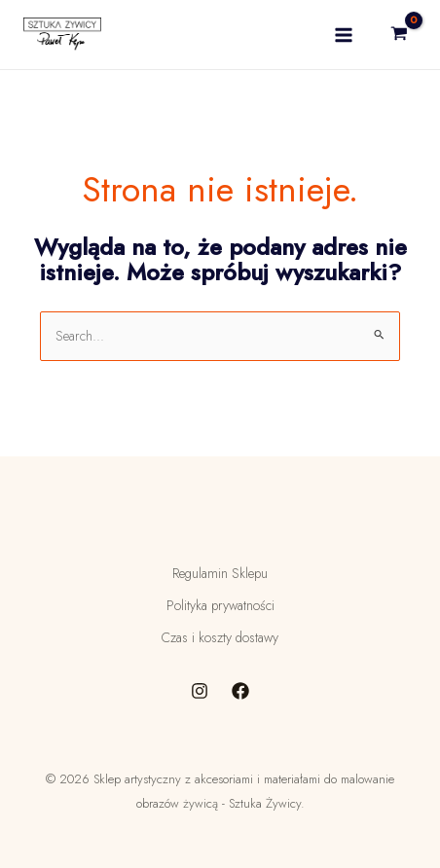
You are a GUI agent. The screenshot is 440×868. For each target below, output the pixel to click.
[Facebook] (240, 691)
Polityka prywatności (220, 605)
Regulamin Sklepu (220, 573)
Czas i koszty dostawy (220, 637)
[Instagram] (200, 691)
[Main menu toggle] (344, 35)
